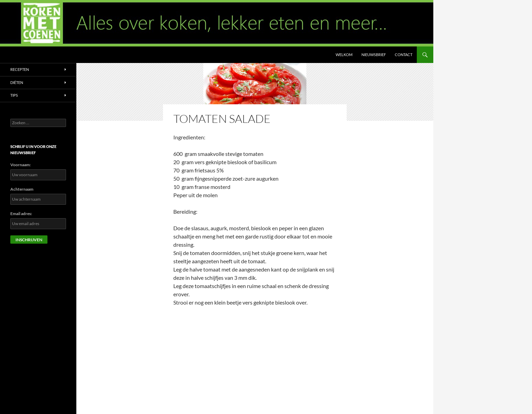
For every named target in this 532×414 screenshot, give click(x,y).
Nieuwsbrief (374, 55)
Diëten (17, 82)
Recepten (20, 69)
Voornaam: (20, 165)
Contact (404, 55)
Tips (14, 95)
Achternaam (22, 189)
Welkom (344, 55)
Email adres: (21, 214)
